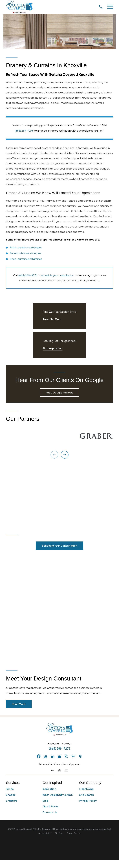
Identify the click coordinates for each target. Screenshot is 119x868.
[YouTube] (46, 756)
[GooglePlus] (59, 756)
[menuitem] (45, 833)
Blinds (10, 789)
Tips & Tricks (50, 806)
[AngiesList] (73, 756)
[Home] (19, 7)
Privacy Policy (88, 801)
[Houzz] (80, 756)
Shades (11, 795)
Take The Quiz (52, 319)
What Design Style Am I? (58, 795)
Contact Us (50, 812)
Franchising (86, 789)
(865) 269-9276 (24, 131)
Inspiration (49, 789)
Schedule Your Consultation (59, 546)
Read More (19, 704)
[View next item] (65, 455)
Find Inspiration (53, 348)
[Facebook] (39, 756)
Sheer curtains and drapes (26, 259)
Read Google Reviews (59, 392)
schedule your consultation (58, 275)
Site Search (86, 795)
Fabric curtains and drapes (26, 247)
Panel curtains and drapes (25, 253)
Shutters (12, 801)
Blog (45, 801)
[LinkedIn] (53, 756)
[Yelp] (66, 756)
